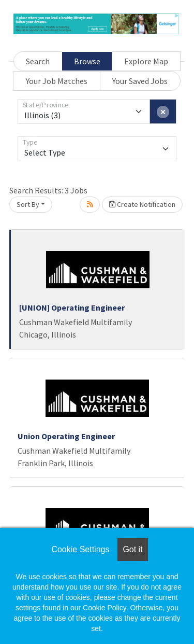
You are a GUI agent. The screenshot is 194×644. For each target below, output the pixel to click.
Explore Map (146, 61)
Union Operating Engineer (66, 436)
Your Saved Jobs (140, 81)
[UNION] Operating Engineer (72, 307)
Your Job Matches (57, 81)
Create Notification (142, 204)
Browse (87, 61)
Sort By (28, 204)
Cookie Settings (80, 549)
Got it (132, 549)
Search (38, 61)
